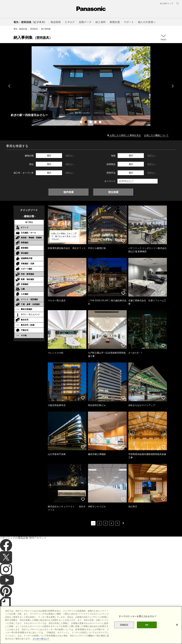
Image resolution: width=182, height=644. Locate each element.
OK (147, 625)
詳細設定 (124, 625)
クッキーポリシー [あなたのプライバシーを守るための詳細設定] (41, 639)
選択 (49, 156)
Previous (9, 86)
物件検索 (69, 192)
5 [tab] (101, 122)
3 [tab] (91, 122)
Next (173, 86)
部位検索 (113, 192)
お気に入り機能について (156, 135)
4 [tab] (96, 122)
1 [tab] (81, 122)
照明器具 (34, 29)
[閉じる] (177, 625)
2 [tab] (86, 122)
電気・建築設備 (20, 29)
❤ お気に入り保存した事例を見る (124, 135)
